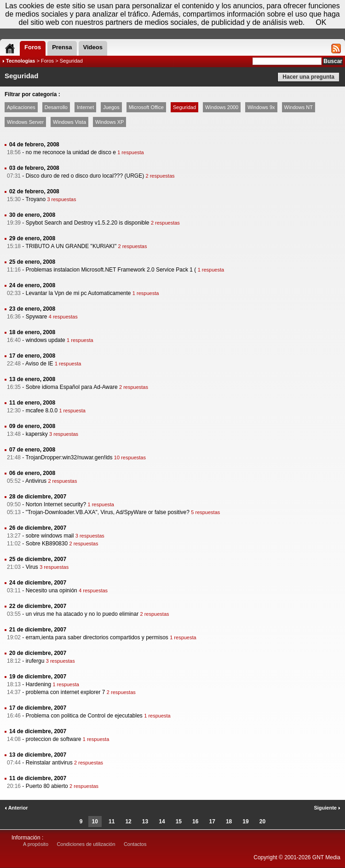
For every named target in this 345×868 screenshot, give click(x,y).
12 (128, 822)
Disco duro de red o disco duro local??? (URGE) (85, 176)
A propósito (36, 844)
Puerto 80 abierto (47, 786)
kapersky (37, 434)
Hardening (38, 684)
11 (112, 822)
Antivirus (36, 481)
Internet (85, 107)
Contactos (135, 844)
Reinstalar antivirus (49, 763)
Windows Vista (69, 122)
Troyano (35, 199)
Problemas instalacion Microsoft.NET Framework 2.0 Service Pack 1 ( (111, 270)
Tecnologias (20, 61)
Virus (32, 567)
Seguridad (184, 107)
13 (145, 822)
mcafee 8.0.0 (42, 411)
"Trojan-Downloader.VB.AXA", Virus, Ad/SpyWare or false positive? (108, 512)
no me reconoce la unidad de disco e (71, 152)
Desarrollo (56, 107)
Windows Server (25, 122)
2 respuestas (160, 176)
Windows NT (299, 107)
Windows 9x (261, 107)
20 (262, 822)
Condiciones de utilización (86, 844)
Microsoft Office (146, 107)
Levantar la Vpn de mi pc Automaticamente (78, 293)
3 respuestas (61, 199)
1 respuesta (130, 152)
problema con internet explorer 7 (66, 692)
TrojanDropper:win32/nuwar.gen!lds (69, 457)
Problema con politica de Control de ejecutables (84, 716)
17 (212, 822)
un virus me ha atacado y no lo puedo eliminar (82, 614)
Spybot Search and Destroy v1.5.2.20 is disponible (88, 223)
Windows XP (109, 122)
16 (195, 822)
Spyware (37, 317)
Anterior (16, 808)
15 (179, 822)
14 (162, 822)
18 (229, 822)
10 (95, 822)
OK (321, 22)
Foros (47, 61)
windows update (46, 340)
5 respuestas (205, 512)
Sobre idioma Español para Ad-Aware (72, 387)
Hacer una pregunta (308, 77)
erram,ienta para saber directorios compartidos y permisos (97, 637)
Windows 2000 (222, 107)
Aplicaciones (21, 107)
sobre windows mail (50, 536)
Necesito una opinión (52, 590)
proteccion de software (54, 739)
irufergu (35, 661)
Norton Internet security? (56, 504)
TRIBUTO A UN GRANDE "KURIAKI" (71, 246)
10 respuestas (130, 457)
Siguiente (327, 808)
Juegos (111, 107)
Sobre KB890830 (47, 544)
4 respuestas (63, 317)
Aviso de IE (39, 364)
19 (245, 822)
